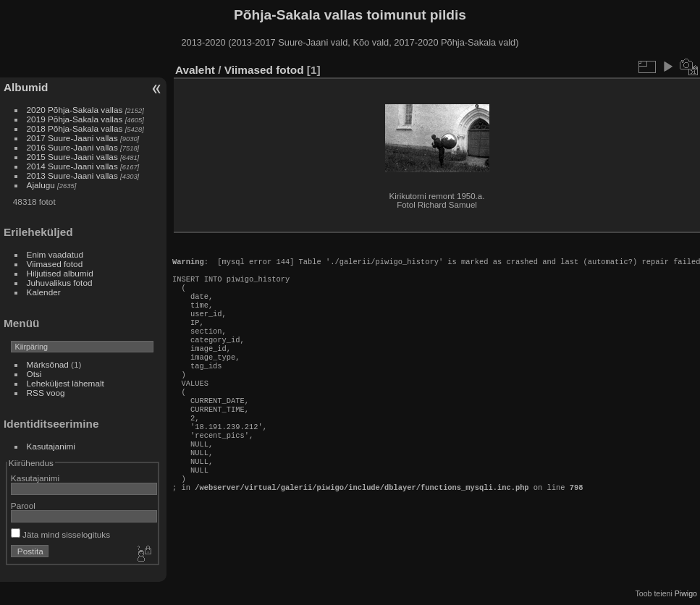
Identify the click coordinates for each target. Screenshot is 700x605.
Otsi (34, 374)
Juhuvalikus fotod (60, 283)
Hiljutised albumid (60, 273)
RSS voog (46, 393)
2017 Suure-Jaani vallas (72, 138)
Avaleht (195, 70)
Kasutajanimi (51, 446)
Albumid (26, 87)
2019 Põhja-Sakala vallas (75, 119)
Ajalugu (41, 185)
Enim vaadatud (55, 254)
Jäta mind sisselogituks (60, 534)
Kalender (44, 292)
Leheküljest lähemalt (66, 383)
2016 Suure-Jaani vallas (72, 147)
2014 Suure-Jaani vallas (72, 166)
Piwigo (686, 593)
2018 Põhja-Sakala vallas (75, 128)
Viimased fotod (55, 264)
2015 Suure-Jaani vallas (72, 157)
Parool (23, 505)
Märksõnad (48, 364)
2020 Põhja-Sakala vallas (75, 110)
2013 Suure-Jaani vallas (72, 175)
